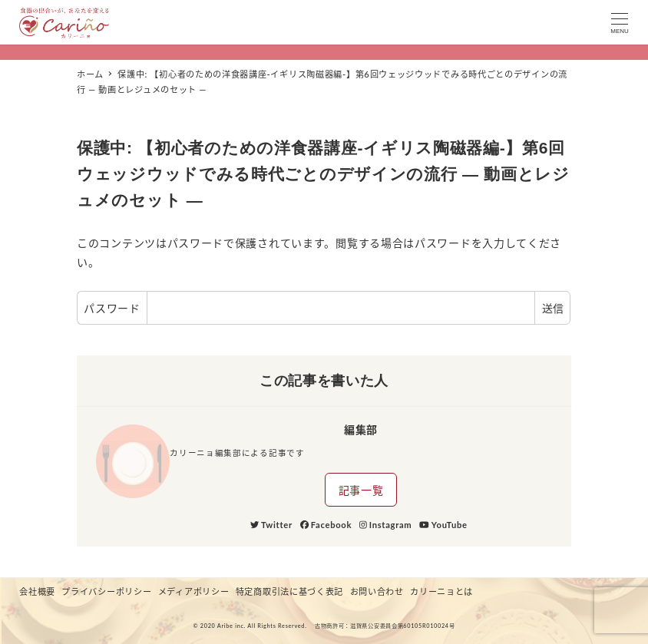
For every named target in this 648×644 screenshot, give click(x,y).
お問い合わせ (377, 591)
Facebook (326, 525)
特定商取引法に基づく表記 (289, 591)
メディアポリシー (194, 591)
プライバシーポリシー (106, 591)
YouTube (443, 525)
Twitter (271, 525)
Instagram (385, 525)
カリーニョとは (441, 591)
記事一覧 (361, 490)
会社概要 (37, 591)
